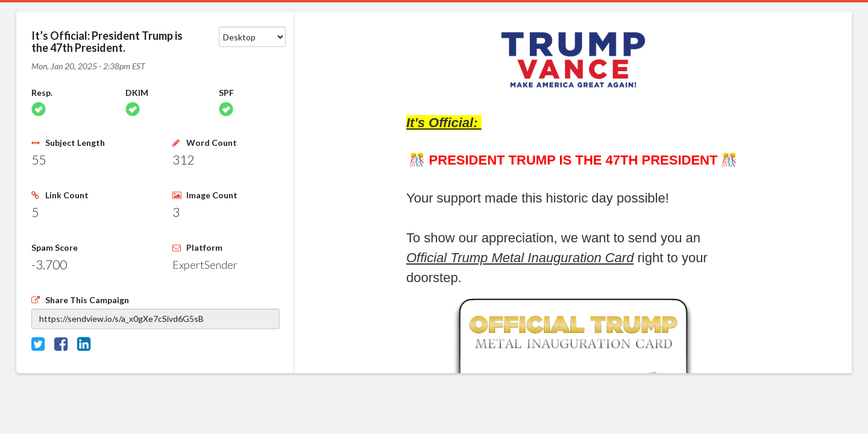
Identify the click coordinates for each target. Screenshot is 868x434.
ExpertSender (205, 265)
